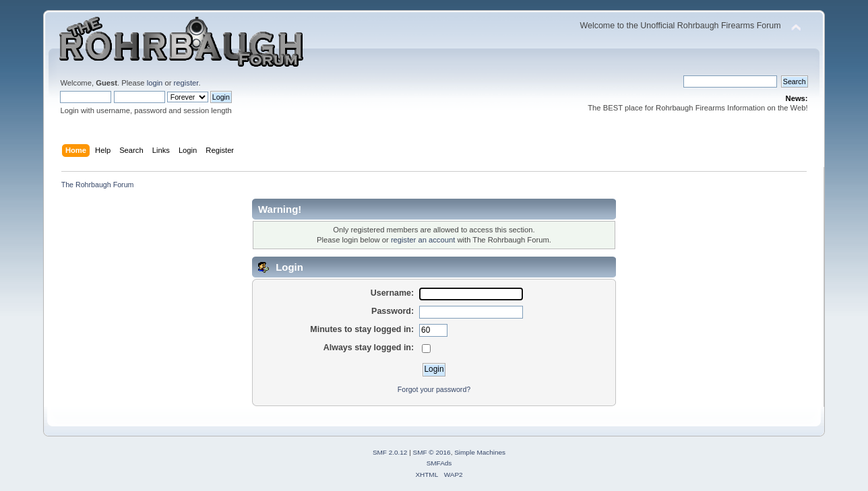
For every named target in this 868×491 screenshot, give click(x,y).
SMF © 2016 (432, 452)
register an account (423, 240)
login (155, 83)
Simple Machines (480, 452)
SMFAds (439, 463)
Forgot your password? (434, 389)
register (186, 83)
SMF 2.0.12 (390, 452)
